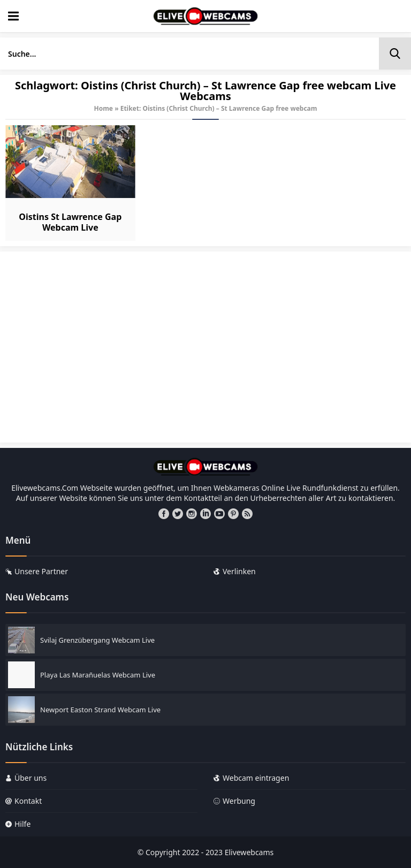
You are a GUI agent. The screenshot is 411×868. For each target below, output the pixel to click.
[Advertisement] (205, 352)
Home (103, 108)
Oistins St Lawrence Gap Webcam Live (70, 222)
